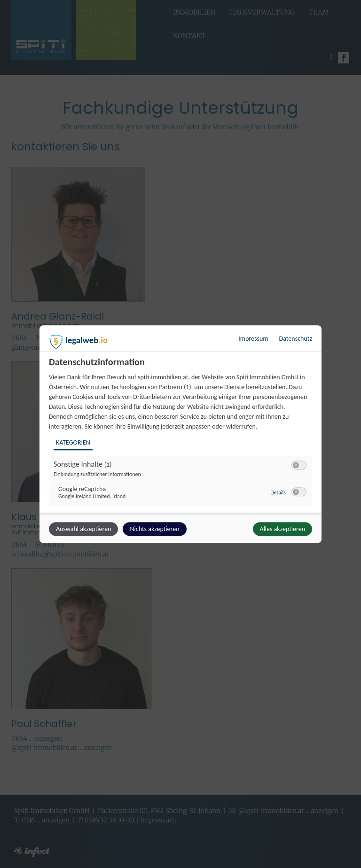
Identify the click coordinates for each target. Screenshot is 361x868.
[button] (296, 465)
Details (278, 493)
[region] (182, 435)
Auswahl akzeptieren (83, 529)
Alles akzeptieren (283, 529)
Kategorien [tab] (73, 442)
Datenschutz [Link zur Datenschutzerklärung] (296, 339)
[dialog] (180, 434)
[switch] (299, 465)
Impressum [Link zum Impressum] (253, 339)
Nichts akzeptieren (154, 529)
